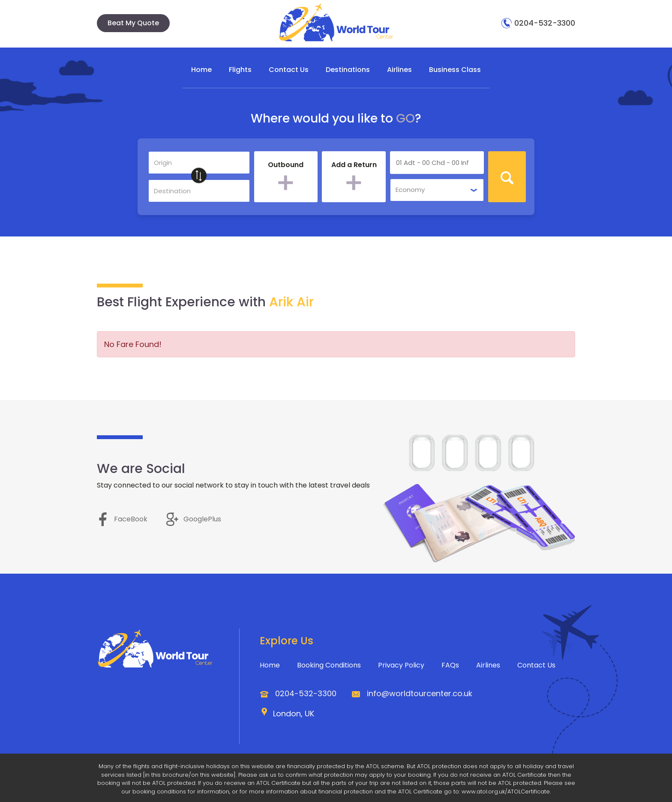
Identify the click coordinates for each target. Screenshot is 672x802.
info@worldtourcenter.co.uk (420, 693)
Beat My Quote (133, 23)
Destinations (348, 70)
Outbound (286, 165)
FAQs (450, 665)
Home (201, 70)
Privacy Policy (401, 665)
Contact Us (289, 70)
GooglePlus (194, 519)
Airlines (399, 70)
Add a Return (354, 165)
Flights (240, 70)
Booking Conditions (329, 665)
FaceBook (122, 519)
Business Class (455, 70)
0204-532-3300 (538, 23)
